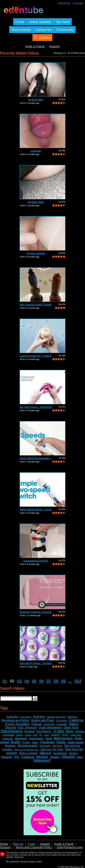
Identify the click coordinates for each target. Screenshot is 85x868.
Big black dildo (36, 202)
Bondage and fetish (16, 720)
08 (56, 681)
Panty (35, 742)
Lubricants (8, 739)
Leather (55, 735)
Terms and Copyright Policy (34, 847)
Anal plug (12, 717)
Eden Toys (71, 728)
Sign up (65, 3)
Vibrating (42, 757)
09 (63, 681)
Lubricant (36, 151)
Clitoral (36, 724)
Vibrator (55, 757)
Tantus (73, 753)
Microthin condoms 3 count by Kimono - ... (36, 612)
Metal (49, 738)
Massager (21, 738)
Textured (6, 757)
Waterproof (42, 760)
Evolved (29, 731)
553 (78, 681)
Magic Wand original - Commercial (36, 509)
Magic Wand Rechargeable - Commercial (36, 458)
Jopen (20, 735)
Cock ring (49, 724)
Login (79, 3)
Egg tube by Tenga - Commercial (36, 663)
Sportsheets (60, 753)
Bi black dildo (36, 100)
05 (34, 681)
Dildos (74, 724)
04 (27, 681)
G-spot (59, 731)
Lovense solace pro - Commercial (36, 356)
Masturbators (36, 738)
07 (49, 681)
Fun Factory (44, 731)
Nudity (15, 742)
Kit (41, 735)
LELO (65, 735)
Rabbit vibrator (76, 742)
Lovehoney (76, 735)
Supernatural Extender (36, 561)
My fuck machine (36, 253)
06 (41, 681)
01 (5, 681)
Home (4, 844)
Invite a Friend (35, 46)
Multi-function (63, 738)
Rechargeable (28, 746)
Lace (46, 735)
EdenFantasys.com (70, 847)
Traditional (27, 757)
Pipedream (47, 742)
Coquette (62, 724)
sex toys (57, 746)
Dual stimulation (50, 728)
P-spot (26, 742)
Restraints (45, 746)
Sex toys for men (52, 749)
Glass (69, 731)
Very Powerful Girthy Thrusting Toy (36, 304)
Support (54, 46)
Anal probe (25, 717)
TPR (16, 757)
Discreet (11, 728)
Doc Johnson (27, 728)
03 (19, 681)
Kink (35, 735)
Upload (45, 844)
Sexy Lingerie (28, 753)
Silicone (45, 753)
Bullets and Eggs (42, 720)
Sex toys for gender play (26, 750)
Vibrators (68, 757)
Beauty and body (56, 717)
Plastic (61, 742)
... (70, 681)
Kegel (28, 735)
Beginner (72, 717)
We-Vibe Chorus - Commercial (36, 407)
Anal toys (39, 717)
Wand (80, 757)
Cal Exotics (61, 721)
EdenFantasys (12, 731)
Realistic (10, 746)
